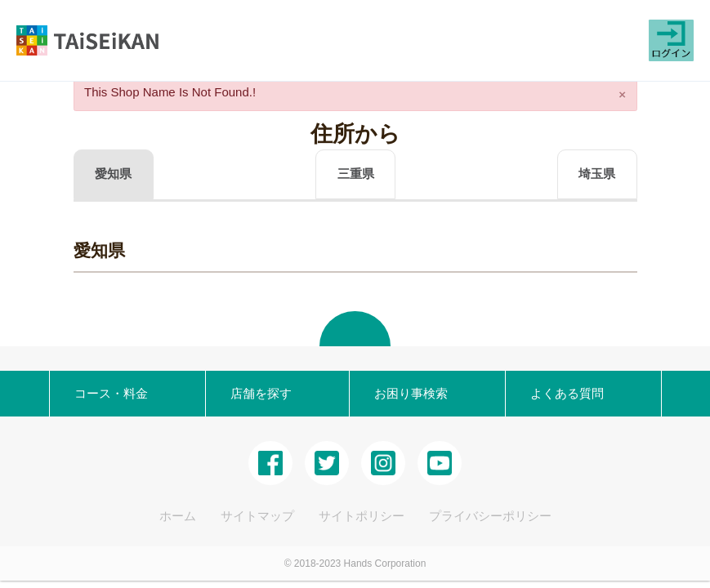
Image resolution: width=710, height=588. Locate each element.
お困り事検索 (405, 393)
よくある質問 (561, 393)
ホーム (178, 516)
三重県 (356, 174)
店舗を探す (255, 393)
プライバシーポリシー (490, 516)
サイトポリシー (362, 516)
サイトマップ (257, 516)
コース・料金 (105, 393)
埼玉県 (597, 174)
